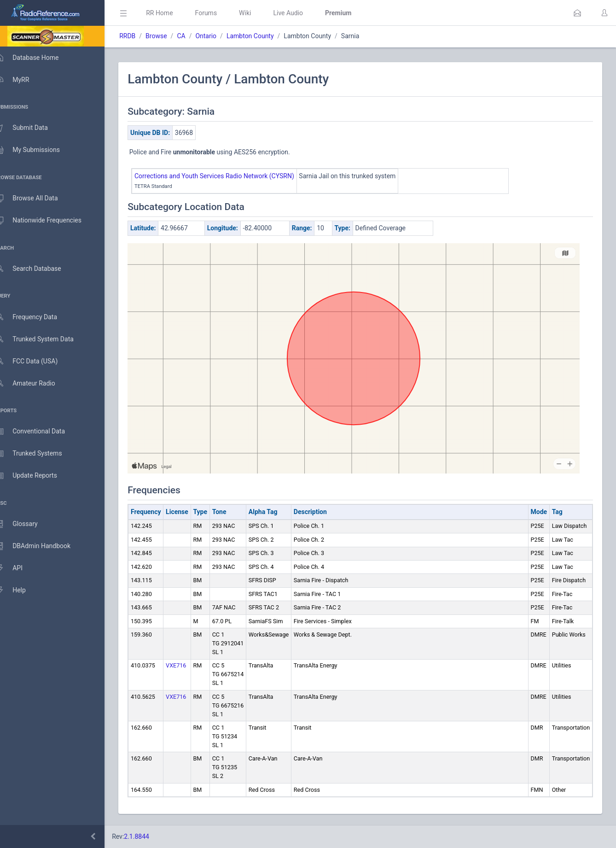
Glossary (25, 524)
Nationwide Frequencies (47, 221)
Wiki (258, 13)
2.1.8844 (150, 836)
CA (194, 36)
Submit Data (31, 128)
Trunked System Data (44, 339)
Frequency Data (35, 317)
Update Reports (35, 476)
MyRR (21, 80)
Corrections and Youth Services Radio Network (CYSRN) (228, 176)
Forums (219, 13)
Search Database (37, 269)
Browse (169, 36)
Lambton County (264, 36)
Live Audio (301, 13)
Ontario (219, 36)
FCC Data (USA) (35, 361)
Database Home (36, 58)
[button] (577, 13)
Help (20, 591)
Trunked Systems (38, 454)
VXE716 (189, 665)
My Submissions (37, 150)
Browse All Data (35, 199)
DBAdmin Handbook (42, 546)
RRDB (141, 36)
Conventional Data (39, 432)
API (18, 568)
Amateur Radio (34, 383)
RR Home (173, 13)
